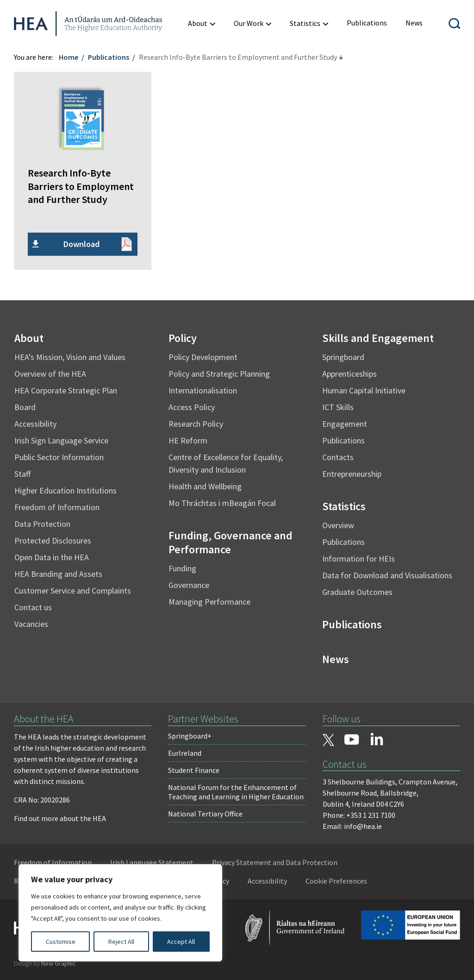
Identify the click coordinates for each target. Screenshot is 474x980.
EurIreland (185, 753)
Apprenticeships (349, 374)
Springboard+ (190, 736)
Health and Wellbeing (205, 486)
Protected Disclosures (53, 541)
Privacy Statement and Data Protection (275, 862)
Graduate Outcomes (357, 592)
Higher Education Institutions (65, 490)
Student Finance (194, 770)
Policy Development (203, 357)
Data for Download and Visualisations (387, 575)
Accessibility (35, 424)
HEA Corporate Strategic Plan (66, 390)
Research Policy (196, 424)
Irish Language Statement (152, 862)
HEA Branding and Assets (58, 574)
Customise (61, 942)
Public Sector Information (59, 457)
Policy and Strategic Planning (219, 374)
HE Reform (188, 440)
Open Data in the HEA (52, 557)
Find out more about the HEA (60, 818)
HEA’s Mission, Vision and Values (70, 357)
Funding (182, 568)
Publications (109, 57)
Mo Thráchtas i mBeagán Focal (222, 503)
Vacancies (31, 624)
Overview (338, 525)
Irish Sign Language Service (61, 440)
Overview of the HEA (50, 374)
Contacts (338, 457)
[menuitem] (367, 23)
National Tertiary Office (205, 814)
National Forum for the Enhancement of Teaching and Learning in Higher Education (236, 792)
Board (25, 407)
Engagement (345, 424)
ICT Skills (338, 407)
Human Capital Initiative (364, 390)
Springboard (343, 357)
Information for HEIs (359, 559)
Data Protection (42, 524)
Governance (189, 585)
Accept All (181, 942)
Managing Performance (209, 602)
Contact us (33, 607)
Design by (45, 963)
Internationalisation (203, 390)
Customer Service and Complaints (73, 591)
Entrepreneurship (352, 474)
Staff (22, 474)
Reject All (121, 942)
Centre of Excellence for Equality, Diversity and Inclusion (226, 463)
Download (81, 244)
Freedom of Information (57, 507)
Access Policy (192, 407)
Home (69, 57)
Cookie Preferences (336, 881)
